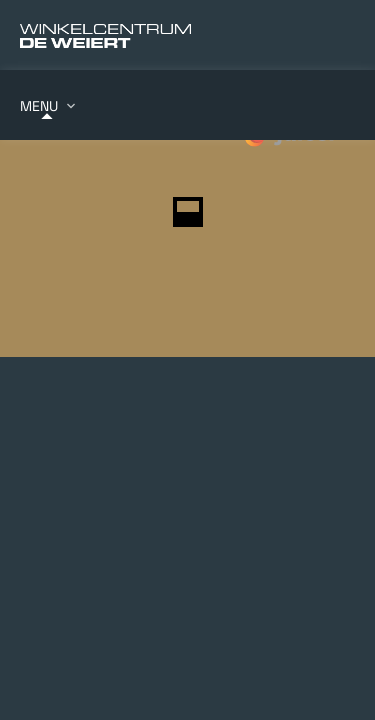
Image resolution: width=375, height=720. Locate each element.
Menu (39, 106)
